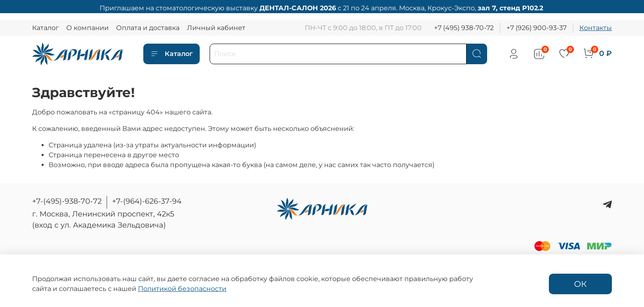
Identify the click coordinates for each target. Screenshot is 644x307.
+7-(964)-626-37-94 (147, 201)
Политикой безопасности (182, 289)
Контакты (596, 28)
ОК (580, 284)
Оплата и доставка (148, 28)
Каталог (45, 28)
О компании (87, 28)
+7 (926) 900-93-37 (537, 28)
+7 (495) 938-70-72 (464, 28)
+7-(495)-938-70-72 (67, 201)
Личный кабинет (216, 28)
